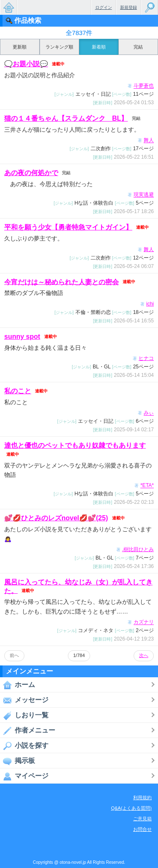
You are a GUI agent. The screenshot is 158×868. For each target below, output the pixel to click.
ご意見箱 (142, 819)
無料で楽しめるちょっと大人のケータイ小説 (8, 7)
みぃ (149, 413)
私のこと (18, 391)
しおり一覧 (24, 715)
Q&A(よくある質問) (131, 808)
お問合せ (142, 829)
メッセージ (24, 700)
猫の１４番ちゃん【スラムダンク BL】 (66, 118)
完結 (138, 47)
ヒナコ (146, 358)
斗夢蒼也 (144, 86)
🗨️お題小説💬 (26, 64)
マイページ (24, 776)
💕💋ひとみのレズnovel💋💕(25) (56, 518)
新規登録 (129, 7)
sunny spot (22, 337)
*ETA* (147, 486)
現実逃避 (144, 195)
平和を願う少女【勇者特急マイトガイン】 (68, 227)
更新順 (20, 47)
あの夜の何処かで (31, 173)
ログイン (104, 7)
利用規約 (142, 798)
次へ (144, 655)
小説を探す (24, 746)
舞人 (149, 141)
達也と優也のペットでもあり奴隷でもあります (75, 445)
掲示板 (17, 761)
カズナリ (144, 622)
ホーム (17, 685)
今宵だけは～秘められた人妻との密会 (62, 282)
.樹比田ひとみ (138, 549)
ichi (150, 304)
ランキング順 (59, 47)
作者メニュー (28, 730)
